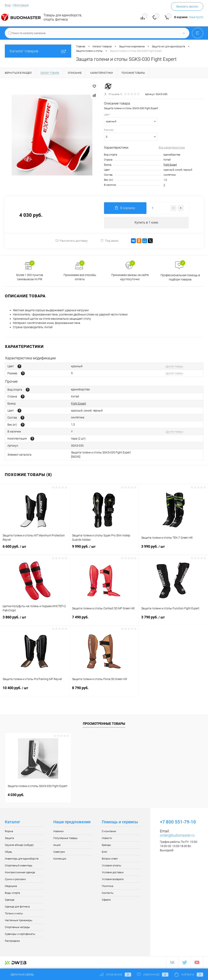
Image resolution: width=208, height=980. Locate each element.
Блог (105, 852)
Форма (9, 832)
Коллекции (60, 859)
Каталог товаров (38, 51)
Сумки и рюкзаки (15, 880)
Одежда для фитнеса (17, 907)
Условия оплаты (112, 866)
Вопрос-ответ (110, 859)
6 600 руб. (35, 549)
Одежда (10, 900)
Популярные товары (65, 838)
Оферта (106, 900)
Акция (57, 845)
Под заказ (109, 241)
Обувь (8, 852)
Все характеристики (172, 147)
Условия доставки (113, 873)
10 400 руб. (35, 691)
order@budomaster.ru (177, 836)
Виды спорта (12, 893)
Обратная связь (19, 975)
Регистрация (23, 5)
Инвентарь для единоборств (22, 859)
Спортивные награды (17, 928)
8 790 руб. (104, 691)
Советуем (59, 852)
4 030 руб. (16, 795)
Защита (9, 838)
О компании (109, 832)
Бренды (106, 845)
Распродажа (12, 941)
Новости (107, 838)
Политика (108, 886)
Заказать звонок (187, 6)
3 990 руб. (173, 549)
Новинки (58, 832)
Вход (8, 5)
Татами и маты (14, 914)
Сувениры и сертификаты (20, 934)
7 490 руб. (104, 620)
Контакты (108, 893)
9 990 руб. (104, 549)
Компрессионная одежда (20, 873)
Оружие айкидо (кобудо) (19, 845)
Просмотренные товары (104, 724)
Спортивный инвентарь (19, 866)
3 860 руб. (35, 620)
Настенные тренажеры (19, 921)
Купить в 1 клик (146, 223)
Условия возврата (113, 880)
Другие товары (174, 367)
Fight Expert (170, 165)
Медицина (11, 886)
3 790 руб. (173, 620)
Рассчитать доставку (72, 241)
